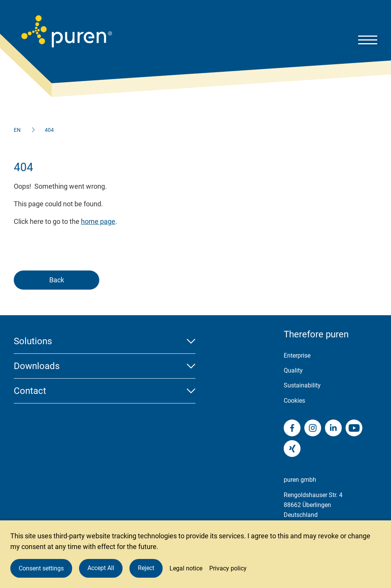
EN (17, 130)
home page (98, 221)
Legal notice (186, 568)
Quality (293, 370)
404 (49, 130)
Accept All (101, 568)
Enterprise (297, 356)
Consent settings (41, 568)
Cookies (294, 401)
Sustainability (302, 385)
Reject (146, 568)
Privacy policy (228, 568)
